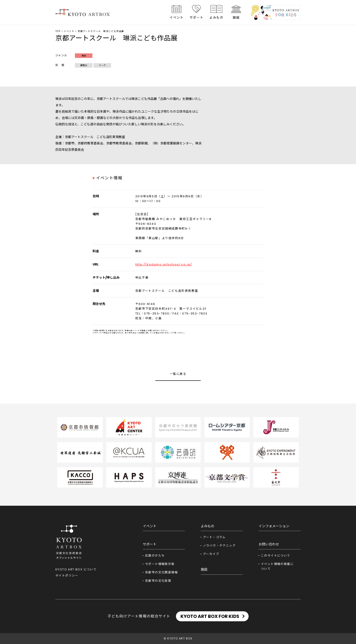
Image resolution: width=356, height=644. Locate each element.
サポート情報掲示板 (160, 564)
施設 (236, 17)
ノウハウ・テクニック (219, 546)
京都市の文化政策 (158, 581)
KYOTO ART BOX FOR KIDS (210, 616)
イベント (177, 17)
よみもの (216, 17)
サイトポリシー (67, 576)
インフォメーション (274, 526)
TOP (58, 31)
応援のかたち (155, 556)
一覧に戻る (178, 374)
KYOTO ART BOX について (76, 569)
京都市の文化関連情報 (161, 572)
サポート (197, 17)
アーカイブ (211, 554)
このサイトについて (276, 556)
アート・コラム (214, 537)
